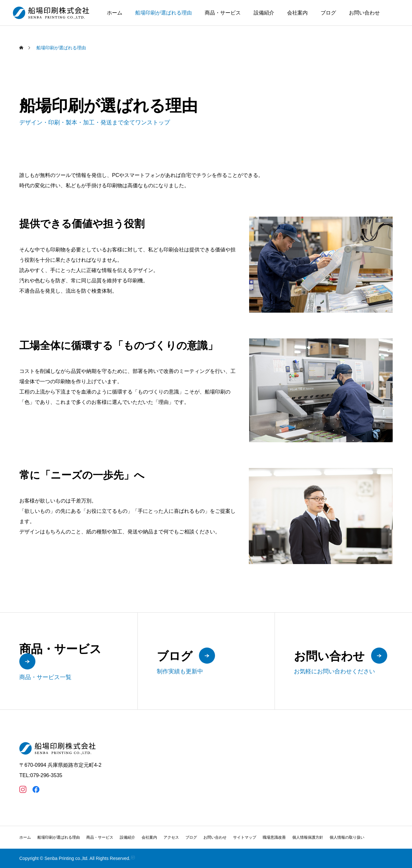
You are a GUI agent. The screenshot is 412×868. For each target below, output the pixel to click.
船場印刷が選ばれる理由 (164, 13)
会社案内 (297, 13)
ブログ (328, 13)
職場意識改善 (274, 837)
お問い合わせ (364, 13)
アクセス (171, 837)
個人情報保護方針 (308, 837)
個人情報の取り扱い (347, 837)
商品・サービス (223, 13)
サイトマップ (245, 837)
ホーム (115, 13)
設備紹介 (264, 13)
